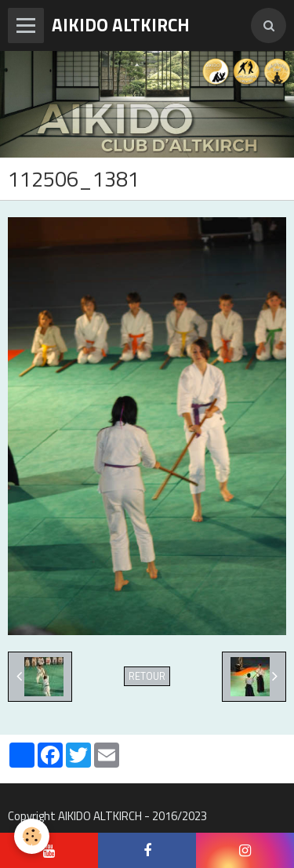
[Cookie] (32, 836)
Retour (147, 676)
